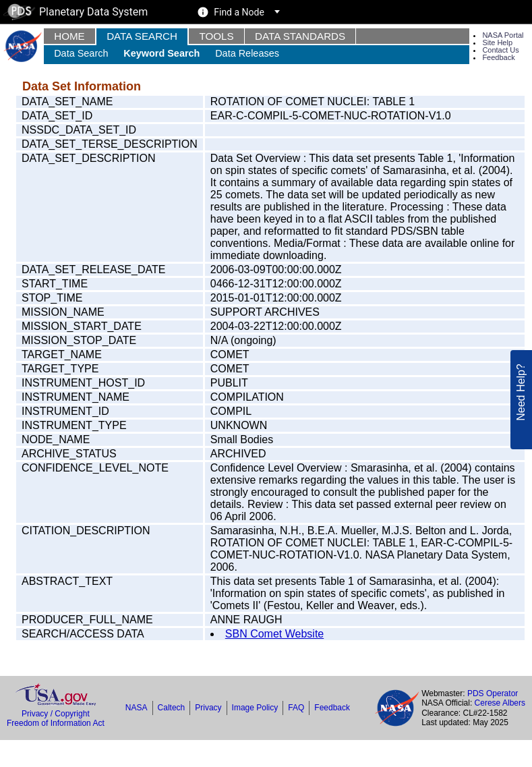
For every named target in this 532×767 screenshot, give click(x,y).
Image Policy (255, 708)
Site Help (497, 42)
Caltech (172, 708)
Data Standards (300, 36)
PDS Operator (493, 693)
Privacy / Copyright (56, 714)
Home (69, 36)
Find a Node (239, 12)
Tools (216, 36)
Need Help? (521, 385)
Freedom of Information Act (56, 723)
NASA (137, 708)
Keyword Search (161, 53)
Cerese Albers (500, 703)
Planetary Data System (76, 12)
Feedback (498, 57)
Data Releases (247, 53)
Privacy (208, 708)
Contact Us (500, 50)
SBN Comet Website (274, 634)
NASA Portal (503, 35)
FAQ (296, 708)
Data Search (142, 36)
